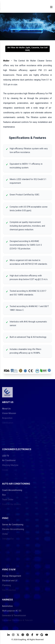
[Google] (42, 635)
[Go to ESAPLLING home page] (7, 391)
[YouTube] (47, 635)
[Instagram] (13, 635)
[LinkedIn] (8, 635)
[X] (18, 635)
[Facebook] (32, 635)
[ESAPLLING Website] (23, 635)
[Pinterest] (27, 635)
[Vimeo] (37, 635)
